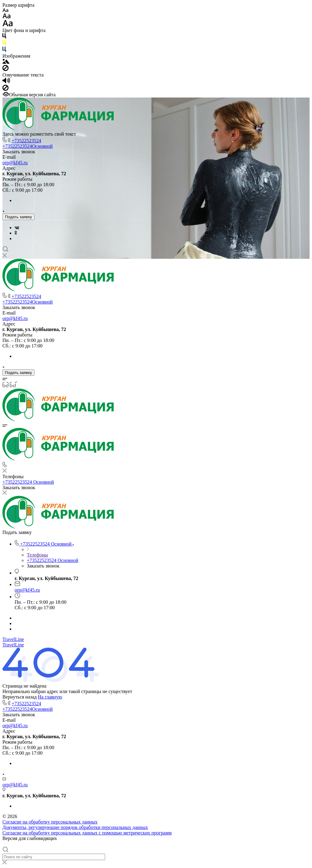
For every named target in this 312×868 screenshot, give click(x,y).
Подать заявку (18, 217)
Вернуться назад (19, 697)
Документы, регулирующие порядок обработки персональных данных (75, 827)
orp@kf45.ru (15, 163)
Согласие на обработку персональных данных (50, 822)
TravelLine (13, 639)
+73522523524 (26, 141)
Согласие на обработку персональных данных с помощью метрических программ (87, 833)
